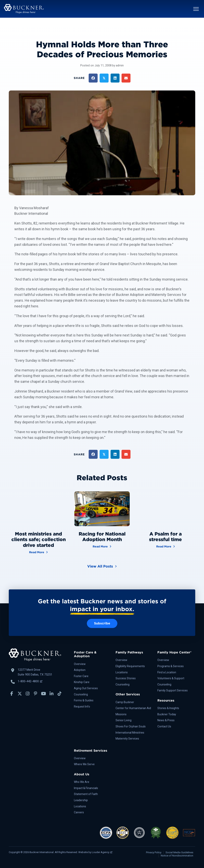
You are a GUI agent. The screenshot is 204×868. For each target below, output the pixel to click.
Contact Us (164, 726)
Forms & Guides (84, 700)
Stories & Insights (168, 708)
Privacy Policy (154, 852)
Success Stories (126, 678)
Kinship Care (82, 682)
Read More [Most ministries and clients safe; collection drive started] (38, 552)
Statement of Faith (86, 794)
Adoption (80, 670)
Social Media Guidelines (179, 852)
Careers (79, 812)
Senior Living (124, 720)
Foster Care (81, 676)
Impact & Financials (86, 788)
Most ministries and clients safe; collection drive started (39, 540)
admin (120, 65)
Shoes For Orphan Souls (131, 726)
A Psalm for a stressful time (165, 537)
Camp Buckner (125, 702)
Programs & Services (171, 666)
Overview (80, 664)
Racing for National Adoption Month (102, 537)
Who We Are (82, 782)
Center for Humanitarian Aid (133, 708)
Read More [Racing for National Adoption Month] (102, 546)
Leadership (81, 800)
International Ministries (130, 733)
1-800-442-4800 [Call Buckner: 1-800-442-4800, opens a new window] (30, 681)
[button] (196, 9)
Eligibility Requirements (130, 666)
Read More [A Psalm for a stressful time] (166, 546)
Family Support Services (173, 690)
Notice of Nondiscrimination (177, 856)
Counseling (81, 694)
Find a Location (167, 672)
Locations (122, 672)
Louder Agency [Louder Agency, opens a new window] (102, 852)
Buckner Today (167, 714)
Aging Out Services (86, 688)
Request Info (82, 707)
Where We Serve (84, 764)
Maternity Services (127, 739)
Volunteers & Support (171, 678)
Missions (121, 714)
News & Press (166, 720)
